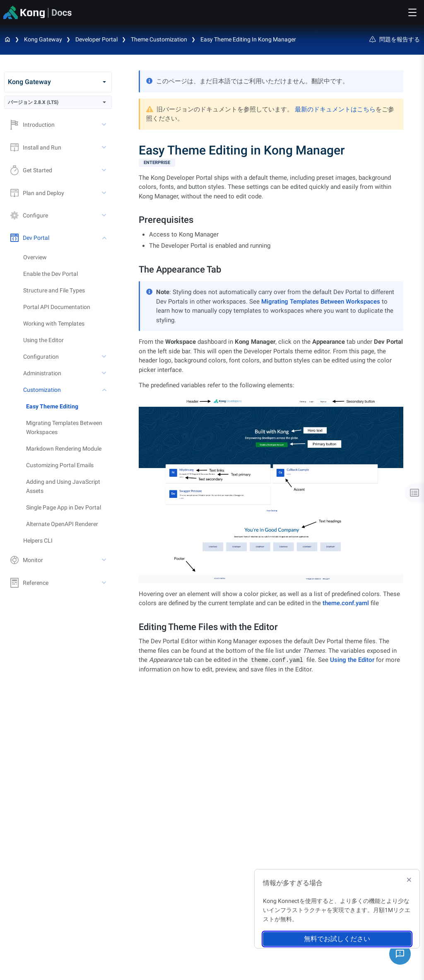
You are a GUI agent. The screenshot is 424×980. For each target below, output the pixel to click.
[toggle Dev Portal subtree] (105, 238)
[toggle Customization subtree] (105, 390)
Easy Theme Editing (52, 406)
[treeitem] (69, 406)
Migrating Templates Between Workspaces (64, 427)
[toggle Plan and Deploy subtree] (105, 193)
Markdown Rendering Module (64, 449)
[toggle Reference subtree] (105, 583)
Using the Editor (43, 340)
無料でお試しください (337, 939)
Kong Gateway (43, 39)
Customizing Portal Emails (60, 465)
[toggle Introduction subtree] (105, 125)
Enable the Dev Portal (51, 274)
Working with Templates (54, 323)
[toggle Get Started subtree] (105, 170)
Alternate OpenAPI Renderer (62, 524)
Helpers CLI (38, 541)
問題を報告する (395, 39)
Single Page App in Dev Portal (64, 507)
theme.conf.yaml (346, 603)
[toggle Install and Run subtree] (105, 147)
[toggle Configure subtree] (105, 215)
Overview (35, 257)
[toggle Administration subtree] (105, 373)
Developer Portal (96, 39)
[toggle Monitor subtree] (105, 560)
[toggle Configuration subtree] (105, 357)
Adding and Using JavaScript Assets (63, 486)
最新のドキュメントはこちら (335, 109)
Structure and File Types (54, 290)
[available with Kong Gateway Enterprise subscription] (271, 163)
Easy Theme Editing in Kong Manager (248, 39)
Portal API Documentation (57, 307)
